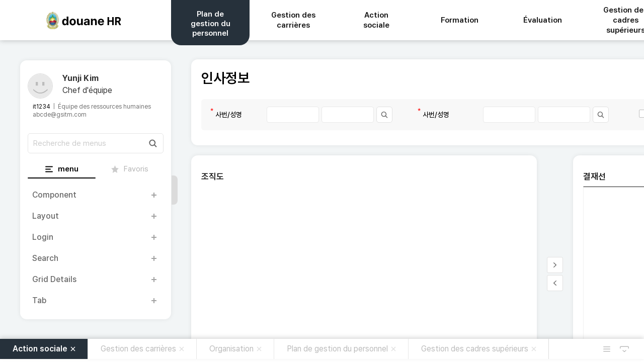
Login (43, 237)
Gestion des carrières (138, 349)
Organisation (231, 349)
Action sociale (40, 349)
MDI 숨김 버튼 (624, 349)
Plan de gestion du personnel (337, 349)
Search (45, 258)
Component (54, 195)
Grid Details (54, 279)
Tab (39, 300)
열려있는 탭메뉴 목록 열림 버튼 (607, 349)
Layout (46, 216)
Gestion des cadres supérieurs (475, 349)
